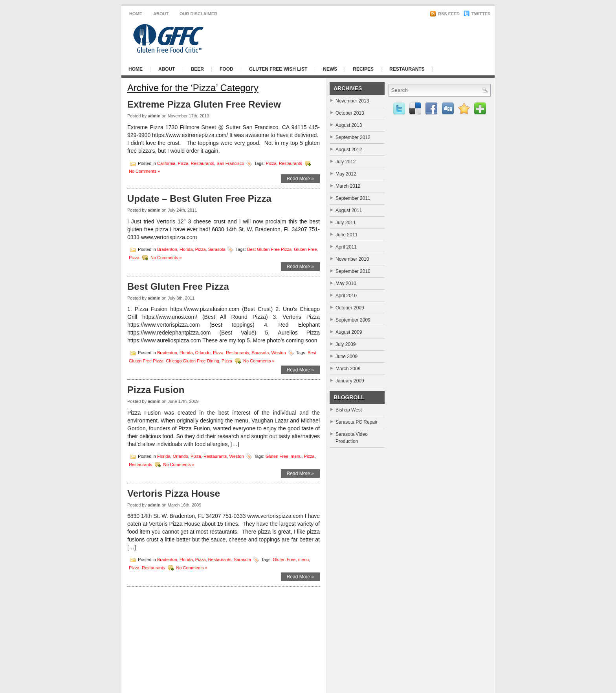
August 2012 (349, 150)
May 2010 (346, 283)
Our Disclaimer (198, 14)
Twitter (477, 14)
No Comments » (144, 171)
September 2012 (353, 137)
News (330, 69)
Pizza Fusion (156, 390)
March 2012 (348, 186)
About (161, 14)
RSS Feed (445, 14)
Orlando (203, 353)
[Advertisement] (394, 38)
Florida (186, 249)
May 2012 (346, 174)
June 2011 (346, 235)
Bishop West (349, 410)
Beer (197, 69)
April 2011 (346, 247)
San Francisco (230, 163)
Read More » (300, 179)
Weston (279, 353)
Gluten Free (305, 249)
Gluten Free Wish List (278, 69)
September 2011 (353, 198)
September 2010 (353, 271)
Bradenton (167, 249)
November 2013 (352, 101)
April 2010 (346, 296)
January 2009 (350, 381)
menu (296, 456)
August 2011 (349, 210)
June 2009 (346, 357)
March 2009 (348, 369)
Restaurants (407, 69)
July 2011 (346, 223)
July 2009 (346, 344)
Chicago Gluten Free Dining (192, 361)
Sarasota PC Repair (357, 422)
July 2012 (346, 162)
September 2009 (353, 320)
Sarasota (217, 249)
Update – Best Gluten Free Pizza (199, 198)
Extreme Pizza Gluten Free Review (204, 104)
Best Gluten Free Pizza (269, 249)
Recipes (363, 69)
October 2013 (350, 113)
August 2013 (349, 125)
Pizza (183, 163)
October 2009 (350, 308)
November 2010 (352, 259)
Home (136, 14)
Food (226, 69)
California (166, 163)
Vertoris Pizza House (174, 493)
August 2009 (349, 332)
